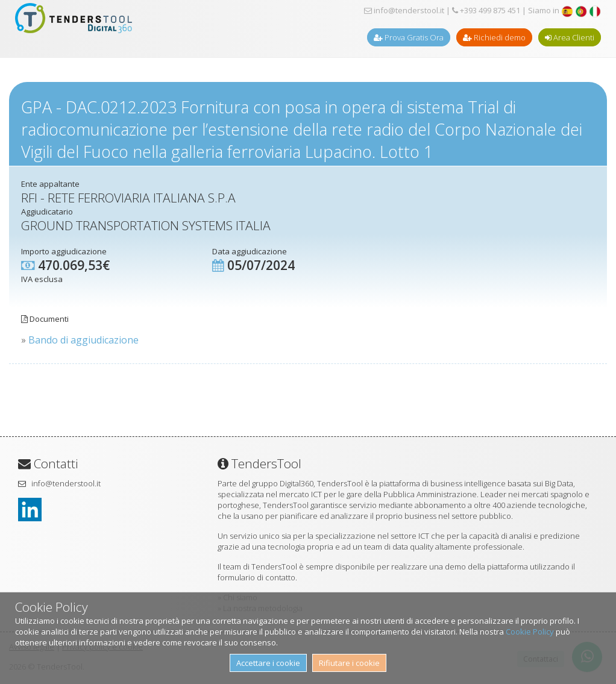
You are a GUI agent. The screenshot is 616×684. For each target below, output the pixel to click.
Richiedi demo (494, 37)
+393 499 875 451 (486, 10)
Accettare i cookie (268, 663)
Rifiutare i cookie (349, 663)
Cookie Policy (530, 632)
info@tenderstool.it (404, 10)
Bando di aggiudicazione (83, 340)
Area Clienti (570, 37)
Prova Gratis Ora (409, 37)
